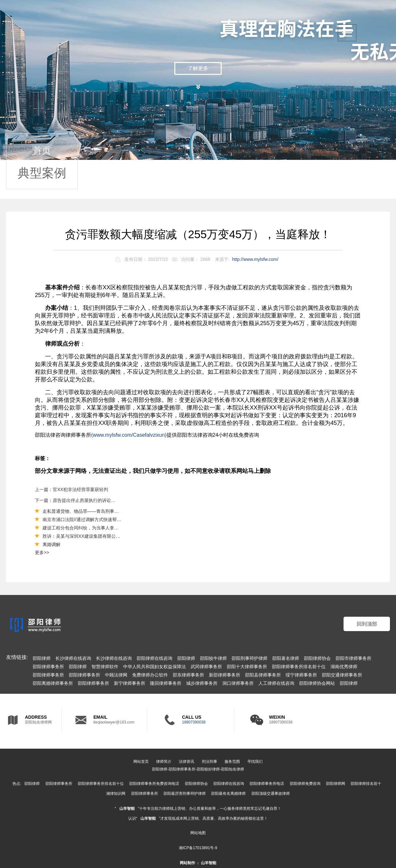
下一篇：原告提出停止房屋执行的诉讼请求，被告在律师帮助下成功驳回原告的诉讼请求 (76, 500)
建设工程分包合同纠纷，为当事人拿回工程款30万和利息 (99, 528)
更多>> (42, 552)
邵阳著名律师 (286, 658)
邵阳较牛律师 (213, 658)
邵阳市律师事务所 (353, 658)
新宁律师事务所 (130, 683)
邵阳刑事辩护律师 (249, 658)
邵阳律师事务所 (48, 667)
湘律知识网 (116, 794)
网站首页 (141, 762)
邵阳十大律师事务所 (247, 667)
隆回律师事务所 (166, 683)
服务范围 (232, 762)
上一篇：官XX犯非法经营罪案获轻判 (71, 489)
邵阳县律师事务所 (263, 675)
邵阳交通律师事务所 (342, 675)
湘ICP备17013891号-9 (198, 848)
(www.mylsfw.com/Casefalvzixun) (129, 435)
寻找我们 (255, 762)
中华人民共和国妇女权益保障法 (154, 667)
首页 (42, 150)
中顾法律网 (116, 675)
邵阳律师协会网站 (317, 683)
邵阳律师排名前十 (366, 784)
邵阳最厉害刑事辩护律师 (185, 794)
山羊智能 (127, 809)
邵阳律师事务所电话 (267, 784)
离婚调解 (51, 544)
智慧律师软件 (105, 667)
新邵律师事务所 (225, 675)
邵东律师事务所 (188, 675)
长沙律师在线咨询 (73, 658)
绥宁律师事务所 (301, 675)
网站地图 (198, 833)
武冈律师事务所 (206, 667)
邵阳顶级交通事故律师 (271, 794)
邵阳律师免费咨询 (305, 784)
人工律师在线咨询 (276, 683)
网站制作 (187, 863)
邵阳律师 (42, 658)
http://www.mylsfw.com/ (255, 259)
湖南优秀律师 (344, 667)
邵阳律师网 (336, 784)
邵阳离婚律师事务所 (53, 683)
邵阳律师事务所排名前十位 (299, 667)
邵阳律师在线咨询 (154, 658)
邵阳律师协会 (317, 658)
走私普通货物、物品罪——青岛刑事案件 (83, 511)
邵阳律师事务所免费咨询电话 (154, 784)
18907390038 (194, 722)
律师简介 (164, 762)
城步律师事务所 (202, 683)
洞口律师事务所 (238, 683)
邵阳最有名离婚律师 (228, 794)
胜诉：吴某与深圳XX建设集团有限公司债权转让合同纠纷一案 (104, 536)
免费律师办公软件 (150, 675)
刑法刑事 (210, 762)
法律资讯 (186, 762)
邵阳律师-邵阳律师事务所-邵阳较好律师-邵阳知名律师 (198, 769)
